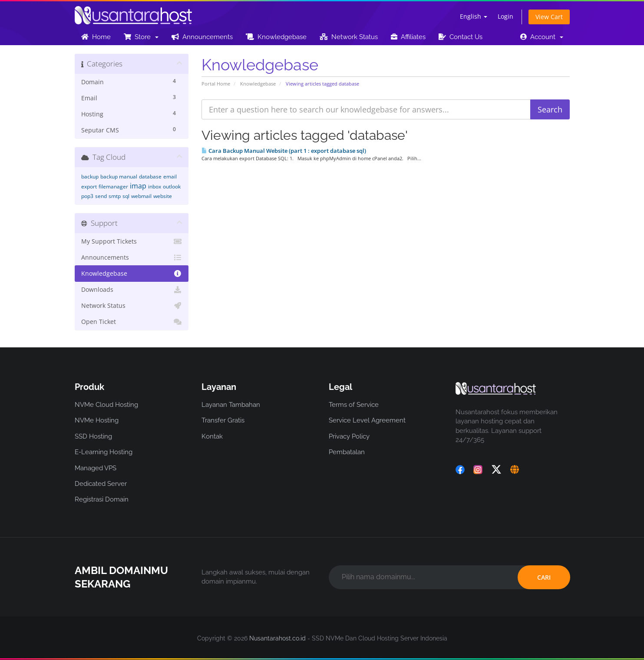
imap (138, 186)
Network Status (349, 37)
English (474, 16)
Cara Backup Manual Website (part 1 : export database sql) (284, 151)
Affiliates (408, 37)
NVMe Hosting (97, 420)
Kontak (212, 436)
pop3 (87, 196)
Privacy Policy (349, 436)
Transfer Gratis (223, 420)
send (101, 196)
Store (141, 37)
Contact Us (461, 37)
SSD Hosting (93, 436)
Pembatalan (347, 452)
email (170, 177)
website (163, 196)
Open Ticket (132, 322)
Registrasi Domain (102, 499)
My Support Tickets (132, 241)
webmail (141, 196)
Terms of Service (354, 405)
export (89, 186)
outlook (172, 186)
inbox (155, 186)
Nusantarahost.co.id (277, 638)
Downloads (132, 290)
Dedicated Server (101, 484)
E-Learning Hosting (104, 452)
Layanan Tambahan (231, 405)
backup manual (119, 177)
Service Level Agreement (367, 420)
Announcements (202, 37)
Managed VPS (96, 468)
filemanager (113, 186)
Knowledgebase (276, 37)
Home (96, 37)
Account (542, 37)
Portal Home (216, 84)
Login (505, 16)
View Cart (549, 17)
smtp (115, 196)
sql (126, 196)
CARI (544, 577)
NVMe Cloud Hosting (106, 405)
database (150, 177)
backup (90, 177)
